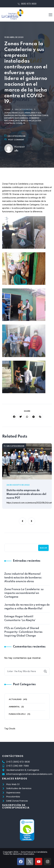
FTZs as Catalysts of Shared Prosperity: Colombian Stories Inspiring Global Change (23, 632)
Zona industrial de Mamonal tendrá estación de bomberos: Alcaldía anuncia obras (23, 578)
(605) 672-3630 (27, 4)
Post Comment (16, 140)
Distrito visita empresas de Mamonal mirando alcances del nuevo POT (26, 494)
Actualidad (15, 699)
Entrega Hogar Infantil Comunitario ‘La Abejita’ (20, 618)
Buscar (43, 548)
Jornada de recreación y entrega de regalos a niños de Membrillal (27, 607)
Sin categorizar (24, 110)
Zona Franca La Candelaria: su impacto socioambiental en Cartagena (24, 593)
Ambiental (14, 707)
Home (7, 110)
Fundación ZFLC (17, 714)
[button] (22, 521)
